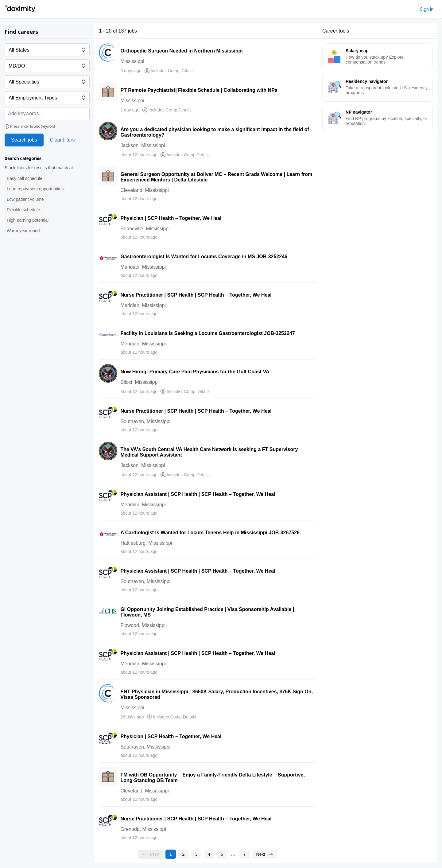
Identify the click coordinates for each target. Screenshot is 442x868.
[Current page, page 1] (171, 854)
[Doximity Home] (20, 9)
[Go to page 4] (209, 854)
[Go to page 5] (222, 854)
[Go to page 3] (196, 854)
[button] (25, 179)
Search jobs (24, 140)
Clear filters (62, 140)
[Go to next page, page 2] (265, 854)
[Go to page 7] (245, 854)
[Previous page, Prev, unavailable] (151, 854)
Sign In (427, 9)
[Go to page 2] (184, 854)
